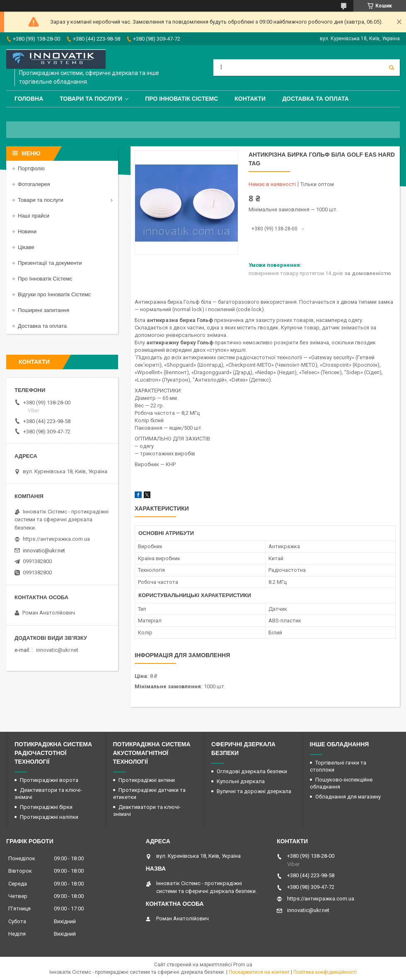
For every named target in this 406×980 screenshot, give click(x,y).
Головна (29, 99)
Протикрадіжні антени (147, 780)
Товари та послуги (91, 99)
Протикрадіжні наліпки (49, 817)
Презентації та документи (50, 263)
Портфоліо (31, 168)
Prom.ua (243, 965)
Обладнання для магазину (348, 797)
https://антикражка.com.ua (56, 539)
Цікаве (26, 247)
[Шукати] (391, 68)
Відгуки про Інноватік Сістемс (54, 294)
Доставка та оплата (315, 99)
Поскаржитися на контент (259, 972)
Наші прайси (34, 216)
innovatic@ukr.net (44, 550)
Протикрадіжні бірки (46, 807)
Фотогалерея (34, 184)
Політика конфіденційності (325, 972)
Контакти (250, 99)
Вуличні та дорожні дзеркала (254, 791)
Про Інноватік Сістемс (181, 99)
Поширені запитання (43, 310)
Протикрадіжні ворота (49, 780)
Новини (27, 231)
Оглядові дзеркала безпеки (252, 771)
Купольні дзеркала (241, 781)
